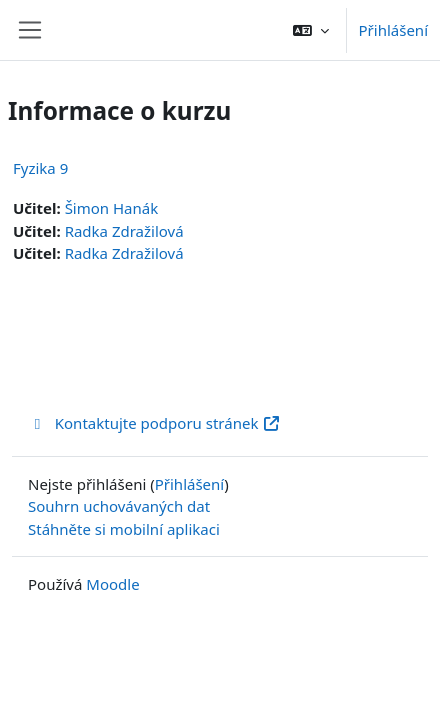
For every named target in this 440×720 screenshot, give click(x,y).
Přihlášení (393, 30)
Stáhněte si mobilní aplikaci (124, 529)
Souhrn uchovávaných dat (119, 506)
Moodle (112, 584)
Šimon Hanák (112, 208)
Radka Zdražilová (124, 231)
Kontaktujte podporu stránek (154, 423)
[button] (311, 30)
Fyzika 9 (40, 168)
